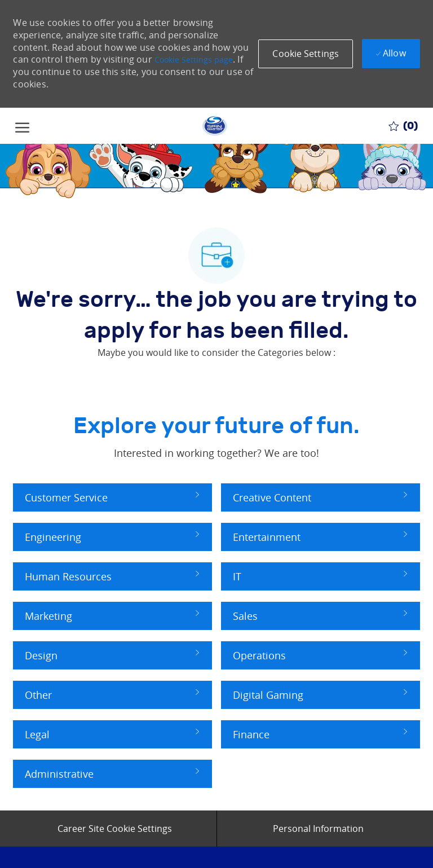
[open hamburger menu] (22, 125)
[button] (306, 54)
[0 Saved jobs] (403, 126)
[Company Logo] (214, 126)
